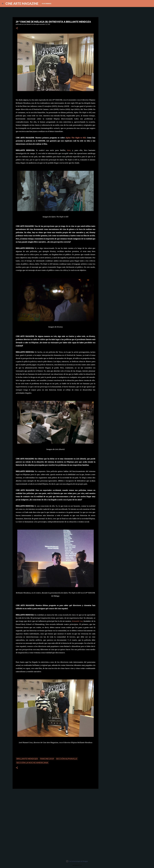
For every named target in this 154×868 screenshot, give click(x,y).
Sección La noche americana (32, 763)
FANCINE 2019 (47, 759)
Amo (69, 150)
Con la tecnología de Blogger (77, 861)
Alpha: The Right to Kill (76, 138)
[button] (17, 28)
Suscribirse (47, 3)
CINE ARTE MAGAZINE (22, 3)
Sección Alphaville (67, 759)
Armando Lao (77, 621)
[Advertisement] (27, 804)
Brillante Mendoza (27, 759)
